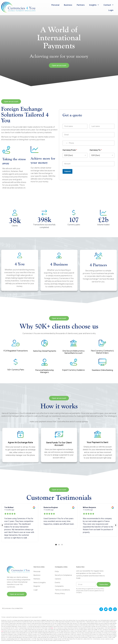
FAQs (57, 571)
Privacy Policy (60, 593)
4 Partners (98, 265)
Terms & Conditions (62, 590)
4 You (20, 264)
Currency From (70, 150)
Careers (58, 579)
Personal (55, 5)
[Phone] (88, 143)
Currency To (96, 150)
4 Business (59, 264)
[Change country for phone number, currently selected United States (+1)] (65, 143)
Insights (94, 5)
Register (37, 586)
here (52, 628)
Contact (108, 5)
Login (111, 10)
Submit (67, 171)
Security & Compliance (63, 575)
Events (58, 582)
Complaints (59, 586)
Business (68, 5)
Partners (81, 5)
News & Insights (40, 582)
